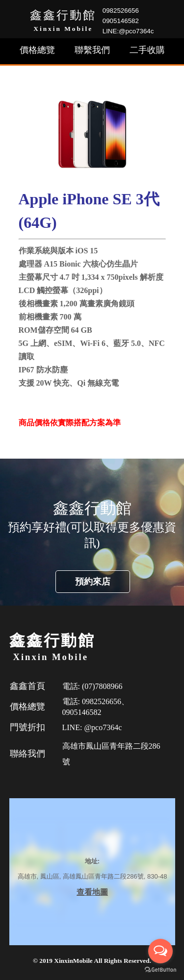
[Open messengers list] (160, 951)
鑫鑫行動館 (63, 15)
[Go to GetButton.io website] (160, 970)
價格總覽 (37, 50)
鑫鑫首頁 (27, 686)
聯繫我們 (92, 50)
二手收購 (147, 50)
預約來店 (93, 582)
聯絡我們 (27, 754)
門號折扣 (27, 727)
